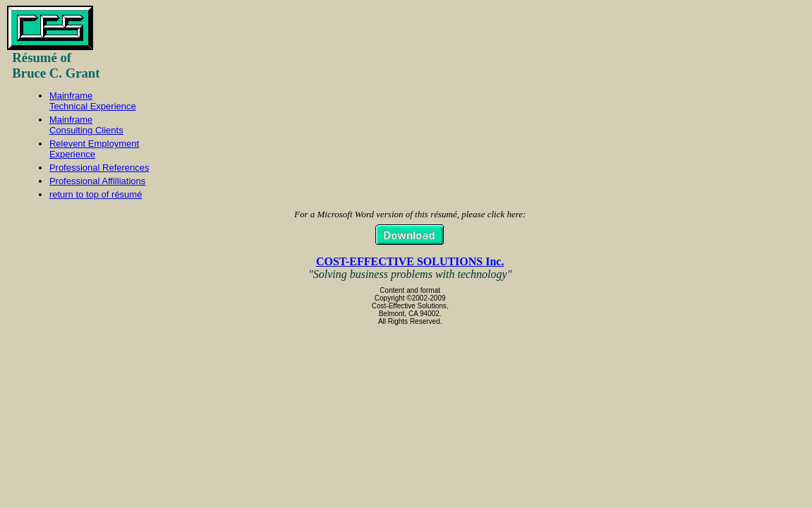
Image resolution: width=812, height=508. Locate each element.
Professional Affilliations (97, 181)
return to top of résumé (96, 194)
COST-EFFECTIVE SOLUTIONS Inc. (410, 261)
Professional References (99, 168)
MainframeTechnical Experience (93, 101)
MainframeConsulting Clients (86, 125)
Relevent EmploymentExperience (94, 149)
